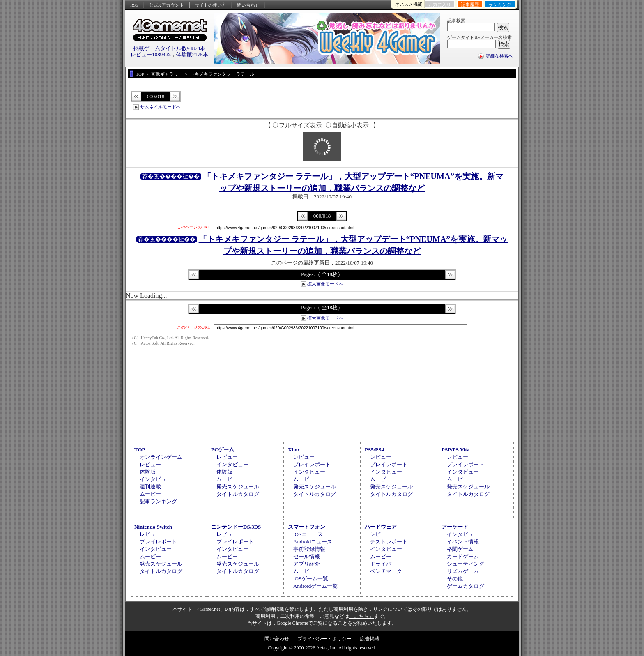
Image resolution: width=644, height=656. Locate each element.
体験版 (148, 472)
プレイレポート (312, 464)
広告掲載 (370, 639)
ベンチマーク (386, 571)
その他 (455, 579)
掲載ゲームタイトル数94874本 (170, 48)
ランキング (500, 5)
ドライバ (381, 564)
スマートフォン (307, 527)
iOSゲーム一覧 (311, 579)
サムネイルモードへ (160, 107)
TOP (140, 450)
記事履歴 (470, 5)
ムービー (150, 494)
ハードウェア (381, 527)
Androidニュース (313, 542)
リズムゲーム (463, 571)
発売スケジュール (238, 487)
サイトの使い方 (210, 5)
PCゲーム (223, 450)
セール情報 (307, 556)
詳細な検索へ (499, 56)
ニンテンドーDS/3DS (236, 527)
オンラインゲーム (161, 457)
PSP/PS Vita (455, 450)
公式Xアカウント (167, 5)
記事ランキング (158, 501)
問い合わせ (248, 5)
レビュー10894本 (151, 54)
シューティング (466, 564)
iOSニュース (308, 534)
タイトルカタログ (238, 494)
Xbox (294, 450)
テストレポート (389, 542)
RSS (134, 5)
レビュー (150, 464)
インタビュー (156, 479)
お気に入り (440, 5)
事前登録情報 (309, 549)
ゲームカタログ (466, 586)
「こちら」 (361, 616)
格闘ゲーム (460, 549)
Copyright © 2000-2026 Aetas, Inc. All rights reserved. (322, 648)
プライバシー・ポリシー (324, 639)
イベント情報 (463, 542)
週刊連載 (150, 487)
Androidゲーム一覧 (315, 586)
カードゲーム (463, 556)
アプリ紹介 (307, 564)
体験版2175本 (192, 54)
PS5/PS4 (374, 450)
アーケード (455, 527)
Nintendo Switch (153, 527)
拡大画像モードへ (325, 284)
